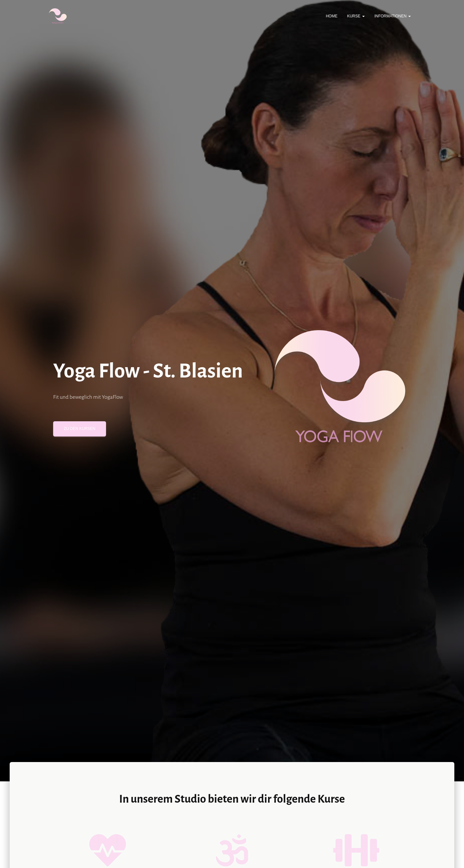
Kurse (356, 16)
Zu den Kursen (80, 429)
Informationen (393, 16)
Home (332, 16)
